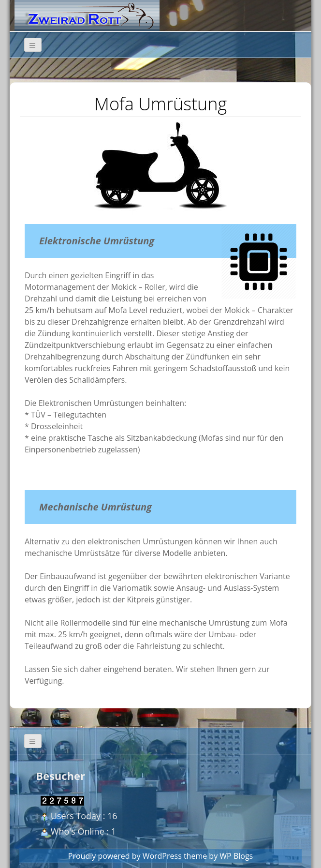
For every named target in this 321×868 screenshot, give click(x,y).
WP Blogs (236, 856)
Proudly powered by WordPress (125, 856)
